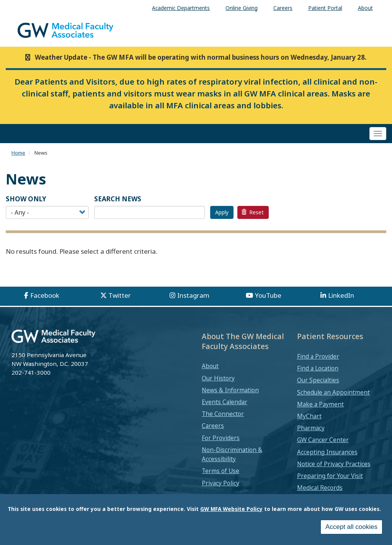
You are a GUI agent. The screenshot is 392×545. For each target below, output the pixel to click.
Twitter (120, 295)
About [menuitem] (365, 8)
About (210, 366)
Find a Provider (318, 356)
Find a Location (318, 368)
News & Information (230, 390)
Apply (222, 212)
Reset (253, 212)
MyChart (309, 416)
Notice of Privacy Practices (334, 464)
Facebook (45, 295)
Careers (213, 426)
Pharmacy (311, 428)
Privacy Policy (220, 483)
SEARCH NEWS (118, 199)
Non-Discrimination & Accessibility (232, 454)
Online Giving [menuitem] (242, 8)
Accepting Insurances (327, 452)
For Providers (221, 438)
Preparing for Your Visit (330, 476)
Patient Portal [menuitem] (325, 8)
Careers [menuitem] (283, 8)
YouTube (268, 295)
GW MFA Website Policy (231, 509)
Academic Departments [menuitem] (181, 8)
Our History (218, 378)
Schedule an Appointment (333, 392)
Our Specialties (318, 380)
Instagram (193, 295)
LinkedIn (341, 295)
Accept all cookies (351, 527)
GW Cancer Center (323, 440)
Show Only (26, 199)
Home (18, 153)
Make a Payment (320, 404)
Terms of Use (220, 471)
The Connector (223, 414)
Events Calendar (225, 402)
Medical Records (320, 488)
